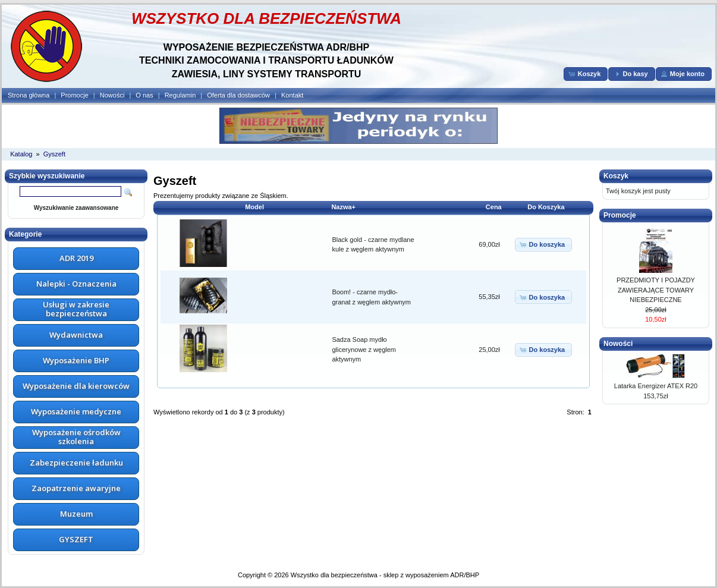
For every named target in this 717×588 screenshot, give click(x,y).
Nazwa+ (343, 207)
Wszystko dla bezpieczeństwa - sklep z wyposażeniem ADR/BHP (385, 575)
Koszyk (616, 176)
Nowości (112, 95)
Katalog (21, 154)
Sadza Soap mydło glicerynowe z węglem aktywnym (364, 349)
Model (254, 207)
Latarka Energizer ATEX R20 (656, 386)
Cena (494, 207)
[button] (586, 74)
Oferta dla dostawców (238, 95)
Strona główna (29, 95)
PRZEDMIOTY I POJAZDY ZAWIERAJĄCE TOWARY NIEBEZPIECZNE (656, 290)
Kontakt (292, 95)
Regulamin (180, 95)
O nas (144, 95)
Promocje (74, 95)
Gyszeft (54, 154)
